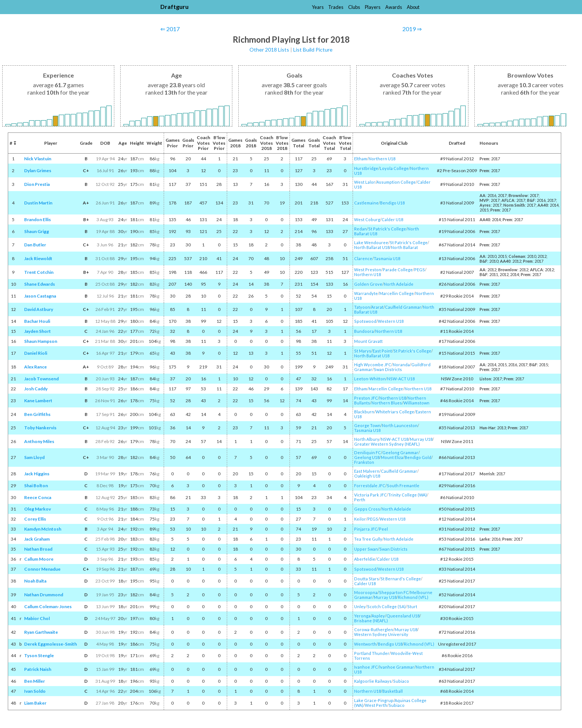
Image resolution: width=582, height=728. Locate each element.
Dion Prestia (37, 184)
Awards (394, 7)
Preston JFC (366, 398)
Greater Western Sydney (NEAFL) (387, 444)
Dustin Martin (38, 203)
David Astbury (39, 309)
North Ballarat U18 (372, 247)
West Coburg (367, 219)
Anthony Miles (39, 441)
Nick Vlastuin (38, 159)
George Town (367, 425)
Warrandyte (366, 293)
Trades (336, 7)
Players (373, 7)
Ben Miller (35, 681)
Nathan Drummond (44, 595)
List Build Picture (313, 50)
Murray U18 (421, 439)
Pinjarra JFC (366, 529)
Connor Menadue (42, 569)
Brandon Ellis (37, 219)
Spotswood (365, 321)
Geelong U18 (367, 457)
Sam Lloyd (34, 457)
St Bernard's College (401, 579)
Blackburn (364, 412)
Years (318, 7)
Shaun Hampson (41, 341)
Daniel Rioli (36, 353)
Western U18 (391, 321)
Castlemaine (366, 203)
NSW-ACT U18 (401, 379)
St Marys (363, 351)
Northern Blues (387, 403)
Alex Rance (35, 367)
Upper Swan (366, 549)
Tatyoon (362, 307)
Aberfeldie (365, 559)
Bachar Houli (37, 321)
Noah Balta (35, 581)
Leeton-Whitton (370, 379)
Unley (360, 606)
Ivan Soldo (35, 691)
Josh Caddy (36, 389)
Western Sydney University (381, 634)
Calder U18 (392, 219)
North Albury (367, 439)
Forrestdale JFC (370, 486)
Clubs (354, 7)
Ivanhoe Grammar (397, 667)
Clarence (363, 258)
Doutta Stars (367, 579)
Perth (360, 500)
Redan (360, 229)
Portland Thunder (372, 653)
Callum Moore (39, 559)
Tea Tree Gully (368, 539)
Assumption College (396, 182)
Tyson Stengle (39, 655)
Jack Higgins (37, 474)
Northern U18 (382, 159)
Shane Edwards (40, 284)
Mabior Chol (37, 618)
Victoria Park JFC (370, 495)
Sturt (412, 606)
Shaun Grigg (37, 231)
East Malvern (367, 471)
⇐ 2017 (170, 29)
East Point (382, 351)
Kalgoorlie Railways (373, 681)
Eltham (361, 159)
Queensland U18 (403, 616)
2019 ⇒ (412, 29)
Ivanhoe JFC (366, 667)
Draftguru (174, 6)
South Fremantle (403, 486)
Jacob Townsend (41, 379)
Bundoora (364, 331)
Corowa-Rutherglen (374, 629)
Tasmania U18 (387, 258)
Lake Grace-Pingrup (374, 700)
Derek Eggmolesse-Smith (50, 644)
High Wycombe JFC (373, 365)
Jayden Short (37, 331)
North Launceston (400, 425)
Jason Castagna (40, 296)
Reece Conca (38, 497)
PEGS (420, 270)
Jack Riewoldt (38, 258)
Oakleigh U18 (367, 476)
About (413, 7)
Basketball (393, 691)
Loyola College (394, 168)
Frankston (364, 462)
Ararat (377, 307)
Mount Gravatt (368, 341)
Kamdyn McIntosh (43, 529)
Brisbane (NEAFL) (371, 621)
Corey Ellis (35, 519)
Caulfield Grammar (403, 307)
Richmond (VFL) (413, 597)
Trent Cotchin (39, 272)
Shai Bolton (36, 486)
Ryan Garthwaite (41, 632)
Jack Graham (37, 539)
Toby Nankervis (40, 428)
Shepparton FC (394, 592)
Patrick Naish (38, 669)
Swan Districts (388, 369)
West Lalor (365, 182)
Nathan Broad (38, 549)
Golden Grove (368, 284)
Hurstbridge (366, 168)
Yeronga (362, 616)
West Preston (368, 270)
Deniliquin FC (367, 452)
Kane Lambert (38, 401)
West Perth (376, 705)
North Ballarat (404, 247)
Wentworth (365, 644)
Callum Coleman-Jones (48, 606)
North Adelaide (399, 284)
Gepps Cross (367, 509)
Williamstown (416, 403)
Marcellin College (397, 293)
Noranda (401, 365)
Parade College (398, 270)
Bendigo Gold (418, 457)
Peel (383, 529)
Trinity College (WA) (408, 495)
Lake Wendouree (371, 242)
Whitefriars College (395, 412)
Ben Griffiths (37, 414)
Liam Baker (35, 703)
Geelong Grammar (400, 452)
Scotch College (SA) (386, 606)
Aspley (378, 616)
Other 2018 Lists (269, 50)
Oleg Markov (37, 509)
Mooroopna (366, 592)
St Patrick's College (387, 229)
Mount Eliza (392, 457)
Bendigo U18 (392, 203)
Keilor (360, 519)
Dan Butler (35, 245)
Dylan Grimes (38, 170)
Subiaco (401, 681)
